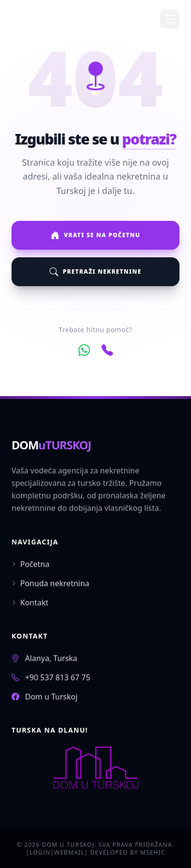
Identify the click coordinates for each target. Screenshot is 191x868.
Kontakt (30, 603)
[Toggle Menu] (170, 19)
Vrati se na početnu (95, 235)
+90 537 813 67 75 (58, 677)
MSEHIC (153, 852)
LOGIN (40, 852)
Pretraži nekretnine (95, 272)
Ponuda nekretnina (51, 583)
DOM (51, 445)
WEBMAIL (70, 852)
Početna (31, 564)
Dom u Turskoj (51, 697)
